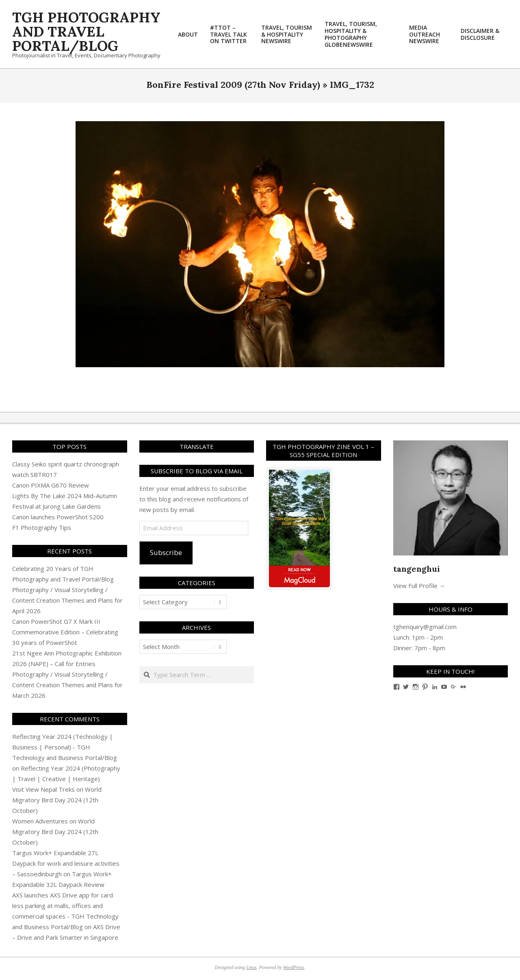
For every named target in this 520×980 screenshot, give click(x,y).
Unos (251, 967)
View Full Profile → (419, 586)
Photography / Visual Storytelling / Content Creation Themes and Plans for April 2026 (67, 600)
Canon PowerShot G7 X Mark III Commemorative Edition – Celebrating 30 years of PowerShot (65, 632)
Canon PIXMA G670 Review (51, 485)
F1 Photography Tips (42, 527)
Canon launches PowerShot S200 (58, 517)
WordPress (294, 967)
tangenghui (417, 569)
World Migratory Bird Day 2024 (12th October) (57, 800)
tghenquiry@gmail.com (425, 627)
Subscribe (166, 552)
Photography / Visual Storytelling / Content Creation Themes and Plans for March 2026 (67, 685)
